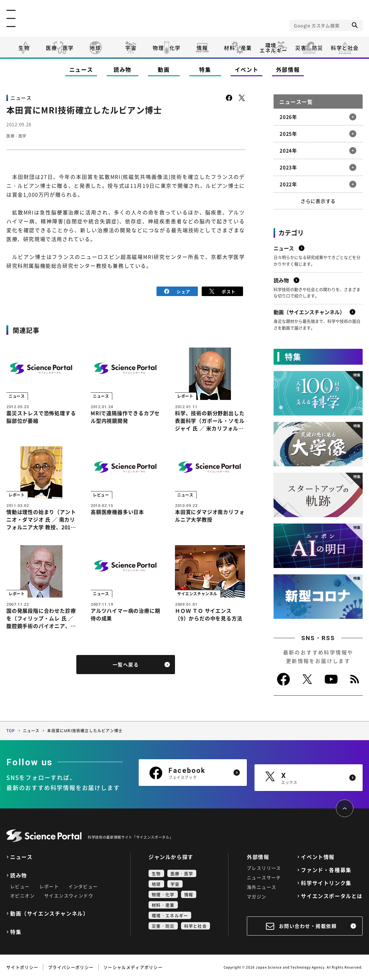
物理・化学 (167, 48)
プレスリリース (264, 868)
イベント (247, 69)
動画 (164, 69)
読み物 (122, 69)
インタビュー (83, 886)
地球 (95, 48)
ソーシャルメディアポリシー (133, 967)
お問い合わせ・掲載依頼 (308, 926)
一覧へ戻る (126, 672)
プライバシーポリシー (71, 967)
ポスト (223, 291)
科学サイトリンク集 (326, 883)
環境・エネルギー (170, 915)
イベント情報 (318, 857)
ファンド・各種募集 (326, 870)
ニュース (81, 69)
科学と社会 (345, 48)
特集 (205, 69)
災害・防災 (309, 48)
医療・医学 (60, 48)
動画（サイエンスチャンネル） (49, 913)
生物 (24, 48)
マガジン (257, 896)
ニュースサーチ (264, 877)
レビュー (20, 886)
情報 (202, 48)
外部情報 (288, 69)
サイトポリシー (22, 967)
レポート (49, 886)
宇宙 (131, 48)
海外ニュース (261, 887)
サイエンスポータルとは (332, 896)
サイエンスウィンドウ (69, 896)
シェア (177, 291)
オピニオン (22, 896)
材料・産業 (238, 48)
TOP (11, 731)
